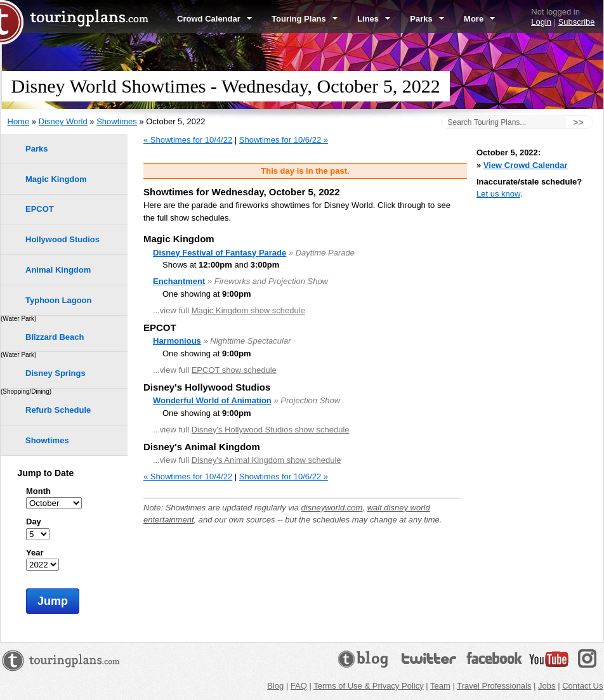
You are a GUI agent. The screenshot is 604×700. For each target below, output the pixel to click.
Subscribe (577, 22)
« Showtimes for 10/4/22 (188, 140)
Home (19, 121)
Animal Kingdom (58, 270)
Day (34, 522)
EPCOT (40, 209)
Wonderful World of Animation (212, 400)
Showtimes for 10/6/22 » (284, 140)
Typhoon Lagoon (58, 300)
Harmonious (177, 341)
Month (38, 491)
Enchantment (179, 281)
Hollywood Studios (62, 239)
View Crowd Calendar (526, 165)
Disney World (63, 121)
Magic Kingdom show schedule (248, 310)
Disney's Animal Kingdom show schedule (266, 460)
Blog (275, 686)
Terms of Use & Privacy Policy (368, 686)
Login (541, 22)
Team (440, 686)
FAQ (299, 686)
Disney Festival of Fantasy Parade (220, 253)
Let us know (498, 194)
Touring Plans (305, 19)
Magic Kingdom (56, 179)
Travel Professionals (494, 686)
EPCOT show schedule (234, 370)
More (479, 19)
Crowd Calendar (214, 19)
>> (578, 122)
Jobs (547, 686)
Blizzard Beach (55, 337)
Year (35, 553)
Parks (427, 19)
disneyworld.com (332, 508)
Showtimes (117, 121)
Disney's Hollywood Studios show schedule (271, 430)
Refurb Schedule (58, 410)
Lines (374, 19)
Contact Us (582, 686)
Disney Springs (56, 373)
